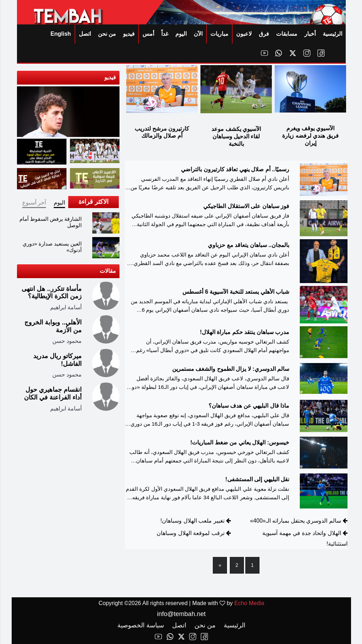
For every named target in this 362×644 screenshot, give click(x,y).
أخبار (310, 34)
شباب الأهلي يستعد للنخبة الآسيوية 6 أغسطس (235, 292)
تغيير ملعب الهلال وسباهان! (192, 521)
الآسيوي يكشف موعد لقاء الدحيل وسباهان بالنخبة (236, 136)
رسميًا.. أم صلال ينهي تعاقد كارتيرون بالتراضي (235, 169)
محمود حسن (67, 341)
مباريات (219, 34)
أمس (148, 34)
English (60, 34)
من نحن (107, 34)
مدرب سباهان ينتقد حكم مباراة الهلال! (244, 332)
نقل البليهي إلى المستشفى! (257, 479)
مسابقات (286, 34)
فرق (264, 34)
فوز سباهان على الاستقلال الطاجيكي (246, 206)
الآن (198, 34)
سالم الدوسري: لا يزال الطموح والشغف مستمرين (230, 369)
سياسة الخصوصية (140, 625)
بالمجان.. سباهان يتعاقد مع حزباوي (248, 245)
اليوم (181, 34)
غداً (164, 34)
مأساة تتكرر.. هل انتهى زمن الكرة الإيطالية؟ (51, 293)
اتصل (84, 34)
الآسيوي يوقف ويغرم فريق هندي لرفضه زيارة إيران (310, 136)
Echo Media (249, 603)
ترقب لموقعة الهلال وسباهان (190, 533)
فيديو (129, 34)
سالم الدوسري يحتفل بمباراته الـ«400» (295, 521)
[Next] (220, 565)
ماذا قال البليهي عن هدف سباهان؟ (249, 406)
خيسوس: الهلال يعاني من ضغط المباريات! (239, 442)
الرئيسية (332, 34)
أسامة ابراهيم (66, 307)
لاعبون (244, 34)
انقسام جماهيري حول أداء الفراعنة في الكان (52, 393)
